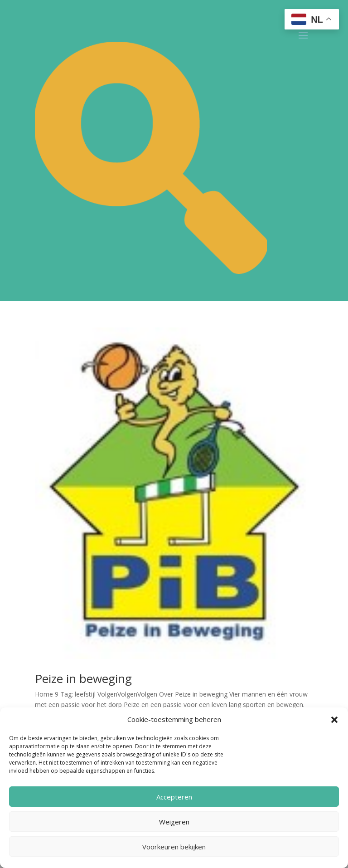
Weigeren (174, 822)
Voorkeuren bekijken (174, 847)
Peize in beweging (83, 678)
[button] (334, 720)
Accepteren (174, 797)
